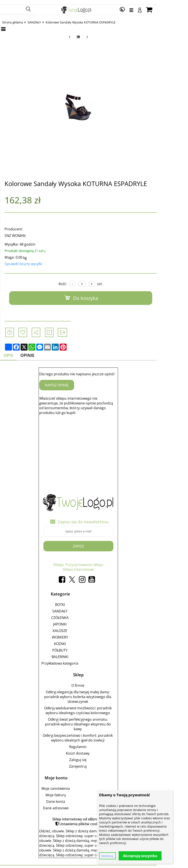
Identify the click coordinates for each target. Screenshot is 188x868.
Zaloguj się (93, 755)
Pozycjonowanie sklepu (100, 560)
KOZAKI (76, 639)
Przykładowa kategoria (76, 659)
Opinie (33, 351)
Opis (13, 351)
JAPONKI (76, 620)
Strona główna (16, 18)
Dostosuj (107, 856)
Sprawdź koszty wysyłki (27, 259)
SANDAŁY (38, 18)
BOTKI (76, 600)
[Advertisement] (94, 445)
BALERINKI (76, 652)
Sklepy (74, 560)
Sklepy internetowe (94, 565)
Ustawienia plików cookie (96, 820)
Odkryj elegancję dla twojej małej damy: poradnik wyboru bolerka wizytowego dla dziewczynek (94, 692)
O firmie (93, 681)
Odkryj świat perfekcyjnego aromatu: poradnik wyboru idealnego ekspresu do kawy (93, 720)
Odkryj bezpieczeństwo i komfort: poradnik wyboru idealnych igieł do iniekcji (94, 733)
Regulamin (93, 742)
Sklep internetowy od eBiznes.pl (94, 815)
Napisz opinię (73, 381)
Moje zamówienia (71, 784)
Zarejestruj (93, 762)
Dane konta (71, 797)
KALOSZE (76, 626)
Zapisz (94, 542)
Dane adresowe (71, 804)
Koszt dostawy (94, 749)
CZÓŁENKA (76, 613)
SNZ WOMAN (19, 231)
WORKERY (76, 633)
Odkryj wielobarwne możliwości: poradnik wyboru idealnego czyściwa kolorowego (93, 706)
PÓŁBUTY (76, 646)
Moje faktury (71, 791)
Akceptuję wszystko (140, 856)
